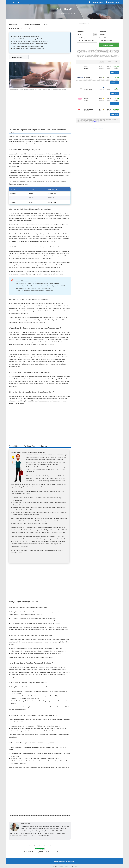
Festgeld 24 (14, 2)
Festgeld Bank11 (72, 13)
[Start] (54, 13)
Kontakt (75, 866)
